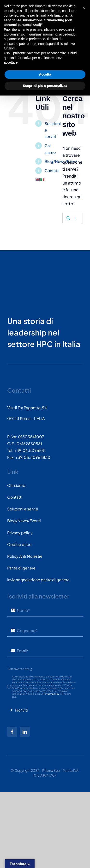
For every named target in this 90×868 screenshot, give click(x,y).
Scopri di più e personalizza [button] (45, 858)
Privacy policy (51, 694)
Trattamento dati (20, 669)
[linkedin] (25, 732)
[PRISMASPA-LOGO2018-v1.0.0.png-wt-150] (25, 271)
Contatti (52, 171)
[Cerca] (68, 218)
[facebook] (12, 732)
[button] (84, 780)
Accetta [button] (45, 847)
